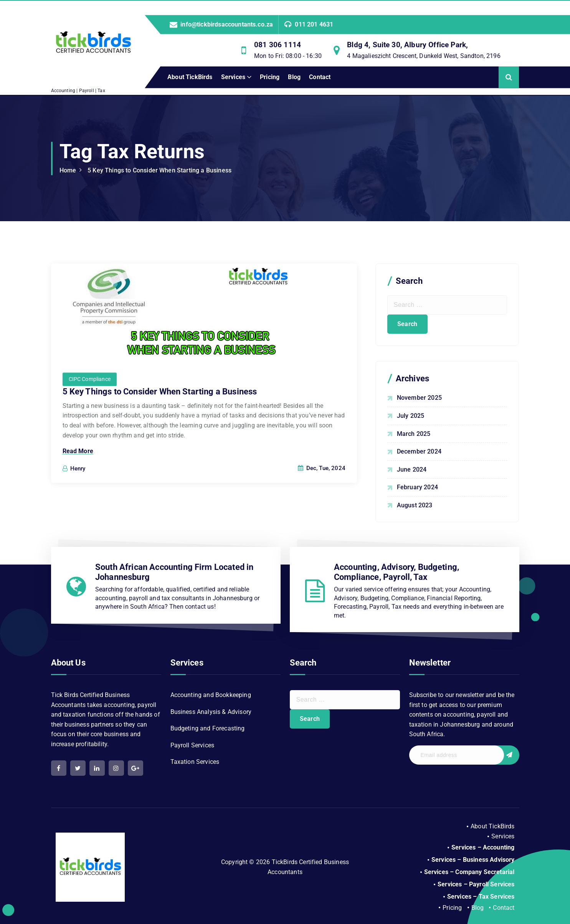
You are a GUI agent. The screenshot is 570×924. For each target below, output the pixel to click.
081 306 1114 (278, 45)
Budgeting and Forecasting (208, 728)
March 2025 (414, 434)
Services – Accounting (483, 847)
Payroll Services (192, 745)
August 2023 (415, 505)
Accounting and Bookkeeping (211, 695)
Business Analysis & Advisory (211, 712)
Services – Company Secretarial (469, 872)
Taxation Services (195, 762)
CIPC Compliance (90, 391)
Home (68, 170)
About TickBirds (190, 77)
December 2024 (419, 451)
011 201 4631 (314, 24)
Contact (320, 77)
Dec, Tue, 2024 (322, 480)
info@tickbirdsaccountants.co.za (227, 24)
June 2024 (412, 469)
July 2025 (411, 416)
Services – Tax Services (481, 897)
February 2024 (417, 487)
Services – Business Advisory (473, 860)
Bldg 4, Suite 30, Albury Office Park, (407, 45)
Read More (78, 463)
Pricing (270, 77)
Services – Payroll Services (476, 884)
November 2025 (419, 398)
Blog (294, 77)
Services (233, 77)
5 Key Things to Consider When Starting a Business (159, 170)
